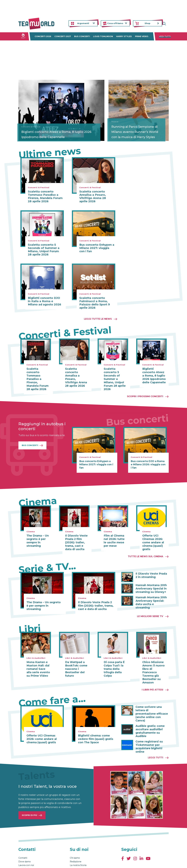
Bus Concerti (30, 441)
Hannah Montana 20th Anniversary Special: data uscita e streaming (152, 595)
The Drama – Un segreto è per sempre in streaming (37, 536)
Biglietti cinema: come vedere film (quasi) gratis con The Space (94, 729)
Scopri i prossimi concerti (145, 392)
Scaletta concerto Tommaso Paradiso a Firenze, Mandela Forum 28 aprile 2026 (45, 196)
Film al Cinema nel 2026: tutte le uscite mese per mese (116, 536)
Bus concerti (82, 36)
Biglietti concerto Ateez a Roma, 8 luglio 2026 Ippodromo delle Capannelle (49, 132)
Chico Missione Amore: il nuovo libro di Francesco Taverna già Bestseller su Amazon (154, 665)
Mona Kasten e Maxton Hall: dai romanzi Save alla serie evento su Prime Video (38, 663)
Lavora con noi (26, 847)
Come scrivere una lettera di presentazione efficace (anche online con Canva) (151, 702)
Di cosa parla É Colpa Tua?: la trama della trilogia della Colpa (113, 663)
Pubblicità (24, 851)
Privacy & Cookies (46, 863)
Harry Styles (124, 36)
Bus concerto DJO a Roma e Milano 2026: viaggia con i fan (148, 460)
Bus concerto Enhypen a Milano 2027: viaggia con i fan (97, 248)
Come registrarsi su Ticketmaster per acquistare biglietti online (148, 729)
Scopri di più (30, 797)
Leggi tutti (156, 740)
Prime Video (142, 36)
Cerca (167, 23)
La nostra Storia (78, 847)
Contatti (23, 840)
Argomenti (83, 23)
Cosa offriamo (115, 23)
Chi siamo (75, 840)
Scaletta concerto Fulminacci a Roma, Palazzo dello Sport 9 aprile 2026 (95, 303)
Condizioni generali (27, 863)
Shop (147, 23)
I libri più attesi (152, 680)
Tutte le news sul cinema (145, 551)
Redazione (76, 844)
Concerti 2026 (43, 36)
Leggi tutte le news (98, 319)
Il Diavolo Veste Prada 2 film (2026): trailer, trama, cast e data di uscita (77, 538)
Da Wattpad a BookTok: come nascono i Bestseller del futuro (75, 663)
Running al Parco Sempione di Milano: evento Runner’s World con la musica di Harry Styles (137, 130)
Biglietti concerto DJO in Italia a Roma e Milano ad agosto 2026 (44, 301)
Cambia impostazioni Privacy (69, 863)
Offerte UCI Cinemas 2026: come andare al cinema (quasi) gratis (152, 538)
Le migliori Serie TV (150, 611)
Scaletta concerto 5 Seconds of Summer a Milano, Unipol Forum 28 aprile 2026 (44, 250)
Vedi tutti (165, 36)
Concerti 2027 (63, 36)
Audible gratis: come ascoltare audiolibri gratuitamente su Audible (152, 716)
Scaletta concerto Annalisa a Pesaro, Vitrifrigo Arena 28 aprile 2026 (93, 196)
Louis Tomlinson (103, 36)
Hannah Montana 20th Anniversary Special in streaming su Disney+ (150, 584)
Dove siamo (25, 844)
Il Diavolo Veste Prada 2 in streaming (151, 570)
